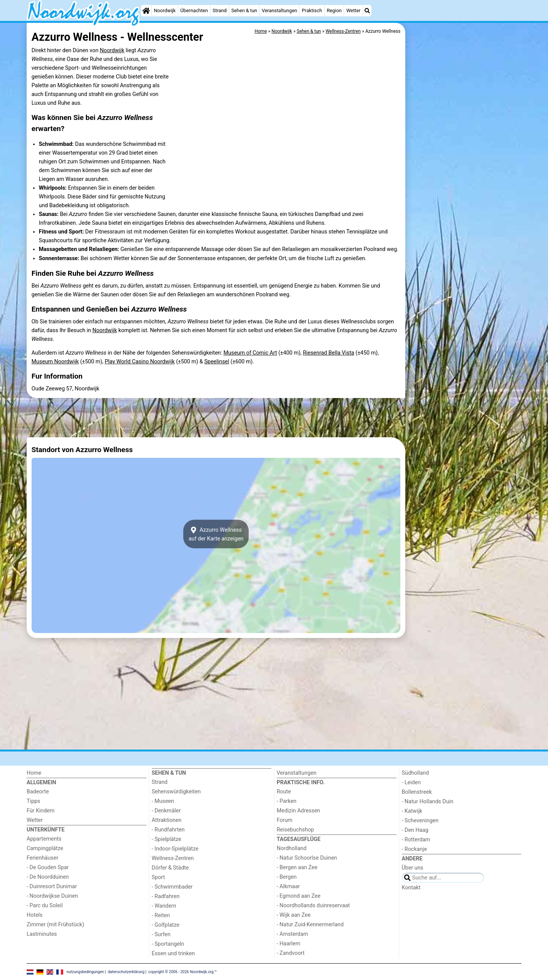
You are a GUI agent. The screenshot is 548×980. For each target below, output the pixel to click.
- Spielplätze (167, 839)
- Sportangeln (168, 944)
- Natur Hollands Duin (428, 802)
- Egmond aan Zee (299, 896)
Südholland (416, 773)
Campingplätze (45, 848)
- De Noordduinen (48, 877)
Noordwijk (165, 10)
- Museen (163, 801)
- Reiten (161, 915)
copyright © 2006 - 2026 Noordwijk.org (181, 971)
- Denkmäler (166, 811)
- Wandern (164, 906)
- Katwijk (412, 811)
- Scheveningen (420, 821)
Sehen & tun (244, 10)
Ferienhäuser (42, 858)
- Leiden (411, 783)
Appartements (44, 839)
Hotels (35, 915)
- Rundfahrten (168, 830)
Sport (159, 877)
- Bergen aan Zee (297, 867)
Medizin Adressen (298, 811)
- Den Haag (415, 830)
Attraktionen (167, 820)
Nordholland (292, 848)
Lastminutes (42, 934)
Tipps (33, 801)
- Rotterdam (416, 840)
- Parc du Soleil (45, 906)
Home (34, 773)
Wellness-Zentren (173, 858)
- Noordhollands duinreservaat (313, 906)
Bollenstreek (417, 792)
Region (334, 10)
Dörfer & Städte (170, 868)
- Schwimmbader (172, 887)
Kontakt (411, 888)
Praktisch (312, 10)
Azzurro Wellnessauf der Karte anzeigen (216, 534)
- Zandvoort (291, 953)
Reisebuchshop (295, 830)
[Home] (146, 11)
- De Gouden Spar (48, 867)
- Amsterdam (292, 934)
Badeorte (38, 792)
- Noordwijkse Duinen (52, 896)
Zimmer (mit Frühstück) (55, 925)
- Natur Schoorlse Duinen (307, 858)
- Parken (287, 801)
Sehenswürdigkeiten (176, 792)
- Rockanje (414, 849)
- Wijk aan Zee (294, 915)
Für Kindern (41, 811)
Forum (284, 820)
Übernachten (194, 10)
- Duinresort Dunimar (52, 886)
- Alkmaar (288, 886)
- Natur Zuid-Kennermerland (310, 925)
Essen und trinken (174, 954)
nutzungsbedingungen (85, 971)
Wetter (353, 10)
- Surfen (161, 934)
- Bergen (287, 877)
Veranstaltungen (280, 10)
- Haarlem (288, 944)
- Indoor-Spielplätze (175, 849)
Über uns (413, 868)
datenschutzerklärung (126, 971)
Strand (219, 10)
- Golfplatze (166, 925)
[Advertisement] (464, 198)
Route (284, 792)
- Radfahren (166, 896)
